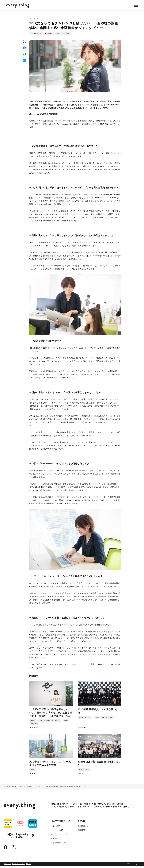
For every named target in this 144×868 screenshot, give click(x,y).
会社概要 (56, 828)
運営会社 (28, 866)
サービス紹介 (58, 832)
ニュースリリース (60, 836)
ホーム (6, 788)
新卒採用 (81, 832)
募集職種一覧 (83, 828)
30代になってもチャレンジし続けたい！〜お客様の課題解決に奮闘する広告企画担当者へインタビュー (53, 788)
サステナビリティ (60, 845)
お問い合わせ (7, 866)
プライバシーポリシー (18, 866)
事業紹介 (56, 841)
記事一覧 (14, 788)
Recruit (81, 823)
